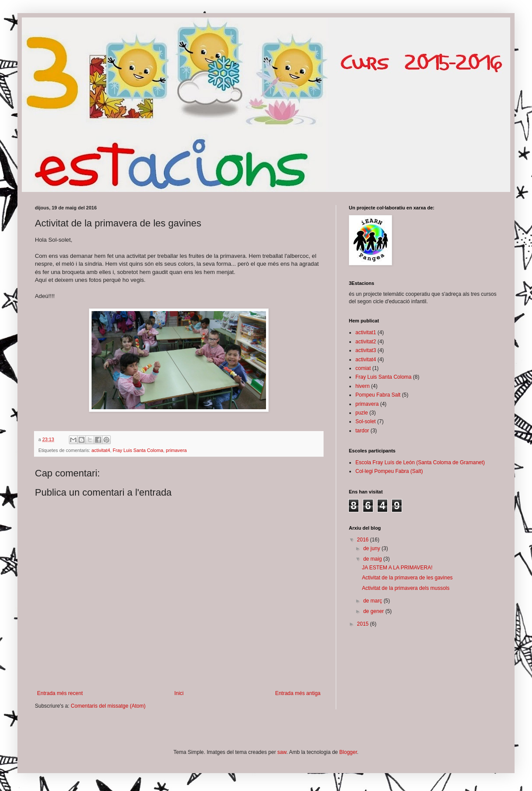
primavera (176, 450)
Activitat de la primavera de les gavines (407, 578)
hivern (363, 386)
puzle (362, 413)
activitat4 (101, 450)
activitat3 (366, 350)
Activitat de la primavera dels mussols (406, 588)
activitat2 (366, 342)
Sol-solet (366, 421)
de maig (373, 559)
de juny (372, 548)
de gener (374, 611)
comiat (363, 368)
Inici (179, 693)
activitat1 (366, 332)
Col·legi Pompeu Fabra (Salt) (389, 471)
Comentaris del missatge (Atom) (108, 706)
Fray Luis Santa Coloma (138, 450)
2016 (364, 540)
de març (373, 601)
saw (282, 752)
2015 (364, 624)
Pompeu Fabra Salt (378, 395)
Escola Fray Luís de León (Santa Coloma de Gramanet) (420, 462)
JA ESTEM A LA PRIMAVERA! (397, 568)
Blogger (348, 752)
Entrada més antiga (298, 693)
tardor (362, 431)
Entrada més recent (60, 693)
